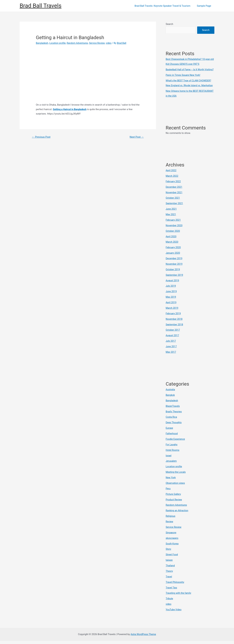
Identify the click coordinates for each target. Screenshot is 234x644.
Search (169, 24)
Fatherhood (172, 437)
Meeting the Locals (176, 476)
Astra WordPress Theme (143, 637)
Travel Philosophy (175, 585)
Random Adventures (78, 43)
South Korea (172, 547)
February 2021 (173, 224)
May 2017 (171, 356)
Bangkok (170, 399)
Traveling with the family (179, 596)
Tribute (169, 602)
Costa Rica (172, 421)
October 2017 (173, 334)
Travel (169, 580)
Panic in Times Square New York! (183, 80)
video (111, 43)
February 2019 (173, 318)
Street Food (172, 558)
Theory (169, 574)
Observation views (176, 487)
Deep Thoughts (174, 426)
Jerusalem (171, 465)
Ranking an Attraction (177, 514)
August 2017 (173, 340)
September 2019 (175, 279)
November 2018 (174, 323)
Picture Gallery (174, 498)
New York (171, 481)
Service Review (99, 43)
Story (169, 553)
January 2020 (173, 257)
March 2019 (172, 312)
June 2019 (171, 296)
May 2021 (171, 219)
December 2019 (174, 263)
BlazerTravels (173, 410)
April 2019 (171, 307)
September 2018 (175, 329)
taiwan (169, 563)
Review (169, 525)
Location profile (58, 43)
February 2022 (173, 186)
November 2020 (174, 230)
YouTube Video (174, 613)
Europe (169, 432)
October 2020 (173, 235)
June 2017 (171, 351)
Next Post (136, 137)
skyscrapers (172, 542)
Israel (169, 459)
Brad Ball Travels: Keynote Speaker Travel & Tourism (165, 6)
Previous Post (42, 137)
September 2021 (175, 208)
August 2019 (173, 285)
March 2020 (172, 246)
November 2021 (174, 197)
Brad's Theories (174, 415)
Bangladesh (42, 43)
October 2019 (173, 274)
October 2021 (173, 203)
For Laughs (172, 448)
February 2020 (173, 252)
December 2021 (174, 191)
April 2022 (171, 175)
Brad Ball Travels (41, 6)
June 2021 (171, 213)
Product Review (174, 503)
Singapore (171, 536)
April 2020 (171, 241)
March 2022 (172, 181)
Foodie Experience (176, 443)
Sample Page (205, 6)
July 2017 (171, 345)
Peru (168, 492)
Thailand (170, 569)
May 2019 (171, 301)
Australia (170, 394)
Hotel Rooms (173, 454)
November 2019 (174, 268)
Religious (171, 520)
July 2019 (171, 290)
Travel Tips (172, 591)
